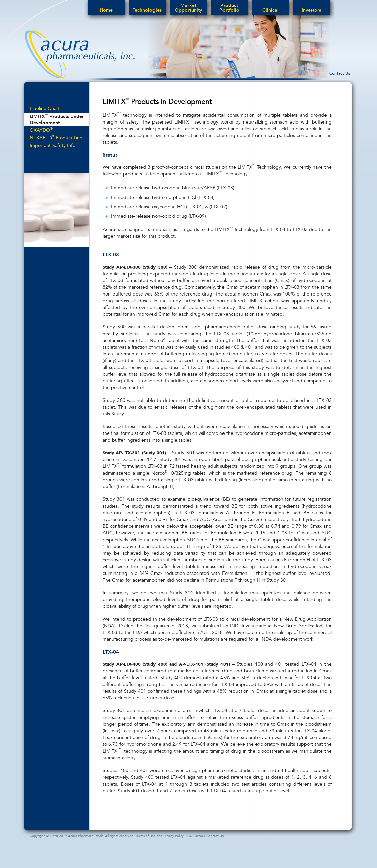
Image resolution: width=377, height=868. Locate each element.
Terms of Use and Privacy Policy (160, 836)
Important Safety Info (53, 146)
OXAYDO (41, 130)
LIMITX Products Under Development (57, 119)
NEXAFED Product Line (56, 138)
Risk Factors (196, 836)
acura (80, 54)
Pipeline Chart (45, 109)
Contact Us (340, 73)
